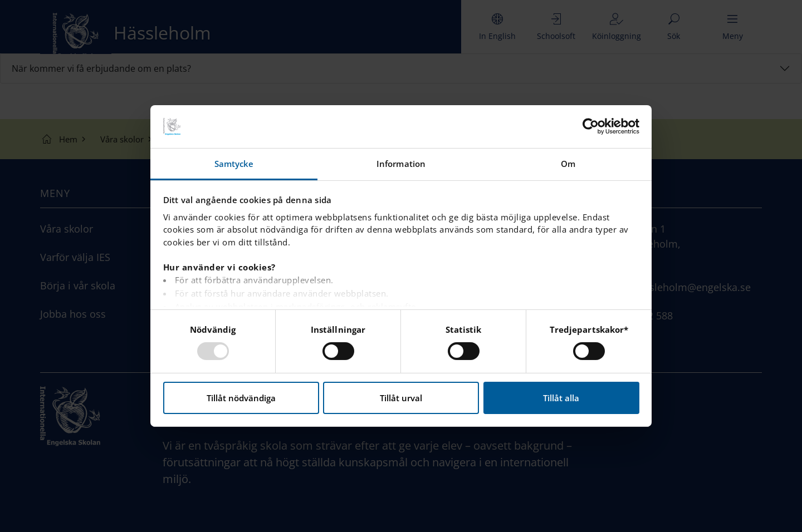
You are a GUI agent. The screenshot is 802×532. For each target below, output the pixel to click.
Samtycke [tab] (234, 164)
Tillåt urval (401, 398)
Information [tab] (401, 164)
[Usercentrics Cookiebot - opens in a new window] (591, 126)
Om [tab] (568, 164)
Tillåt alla (561, 398)
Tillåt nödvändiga (241, 398)
